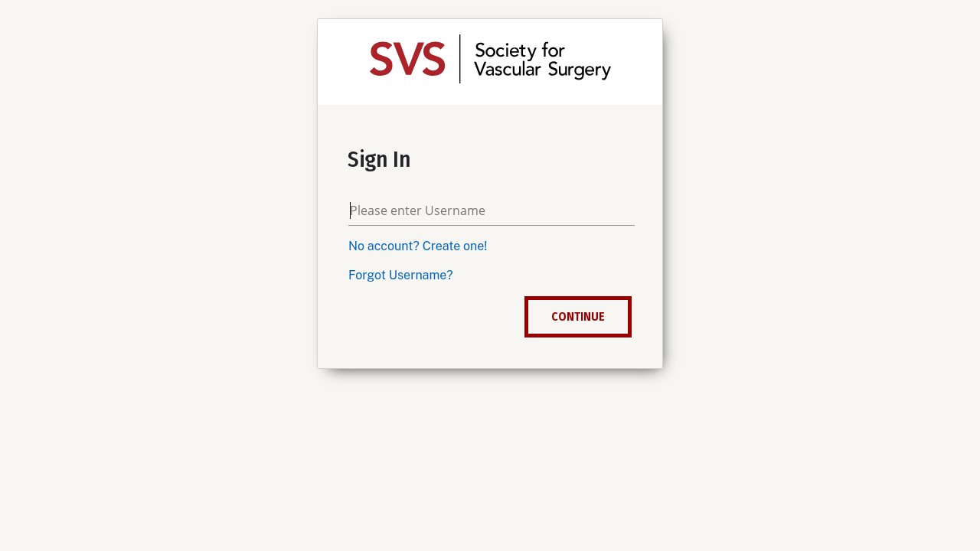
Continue (578, 316)
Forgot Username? (401, 275)
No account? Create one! (418, 246)
